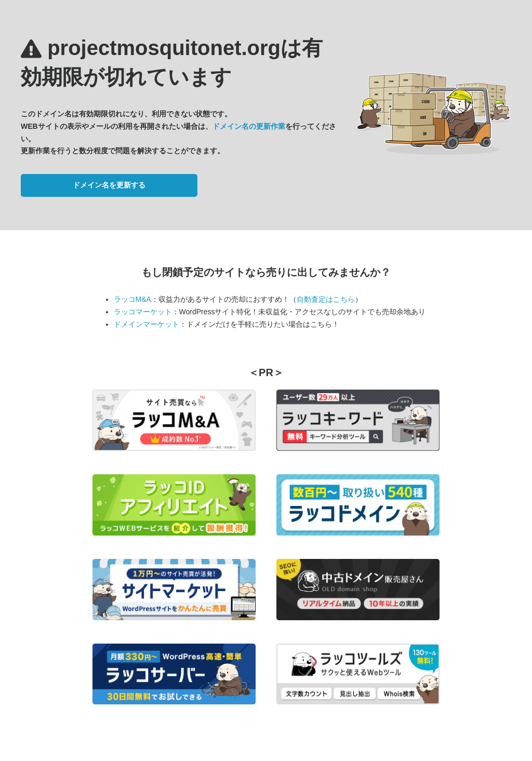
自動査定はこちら (326, 299)
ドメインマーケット (147, 324)
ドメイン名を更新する (109, 185)
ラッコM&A (132, 299)
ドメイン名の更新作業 (249, 126)
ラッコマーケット (143, 312)
